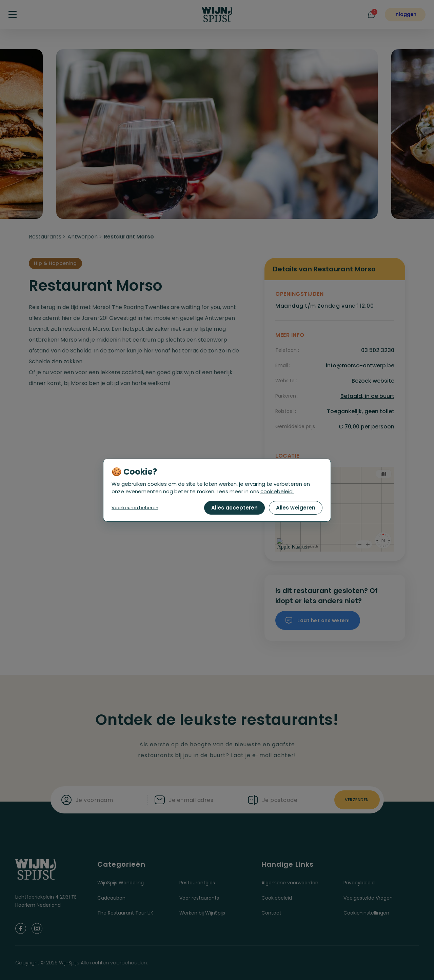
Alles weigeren (296, 508)
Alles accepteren (234, 508)
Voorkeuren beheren (135, 508)
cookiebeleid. (277, 491)
